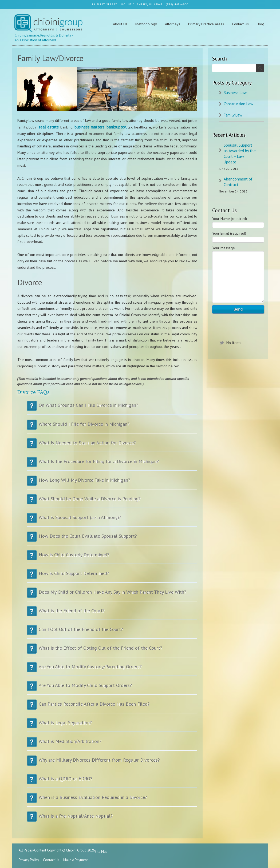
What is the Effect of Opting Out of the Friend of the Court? (112, 651)
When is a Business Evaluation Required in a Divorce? (112, 800)
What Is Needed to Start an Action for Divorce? (112, 445)
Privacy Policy (29, 860)
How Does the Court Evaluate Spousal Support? (112, 539)
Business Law (235, 93)
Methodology (146, 24)
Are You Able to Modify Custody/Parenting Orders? (112, 669)
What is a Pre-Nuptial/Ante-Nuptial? (112, 819)
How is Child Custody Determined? (112, 557)
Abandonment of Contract (238, 182)
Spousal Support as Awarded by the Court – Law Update (240, 154)
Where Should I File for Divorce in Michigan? (112, 427)
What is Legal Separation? (112, 725)
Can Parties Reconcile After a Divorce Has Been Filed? (112, 707)
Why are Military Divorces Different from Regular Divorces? (112, 763)
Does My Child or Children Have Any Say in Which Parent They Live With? (112, 595)
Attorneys (173, 24)
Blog (261, 24)
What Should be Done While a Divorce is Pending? (112, 501)
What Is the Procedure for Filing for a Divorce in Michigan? (112, 464)
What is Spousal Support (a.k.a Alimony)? (112, 520)
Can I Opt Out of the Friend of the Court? (112, 632)
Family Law (233, 115)
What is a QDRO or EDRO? (112, 781)
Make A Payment (76, 860)
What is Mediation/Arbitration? (112, 744)
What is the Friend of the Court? (112, 613)
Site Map (101, 852)
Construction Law (238, 104)
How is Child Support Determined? (112, 576)
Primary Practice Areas (206, 24)
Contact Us (240, 24)
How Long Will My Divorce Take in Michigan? (112, 483)
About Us (120, 24)
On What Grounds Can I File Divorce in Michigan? (112, 408)
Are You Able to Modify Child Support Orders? (112, 688)
